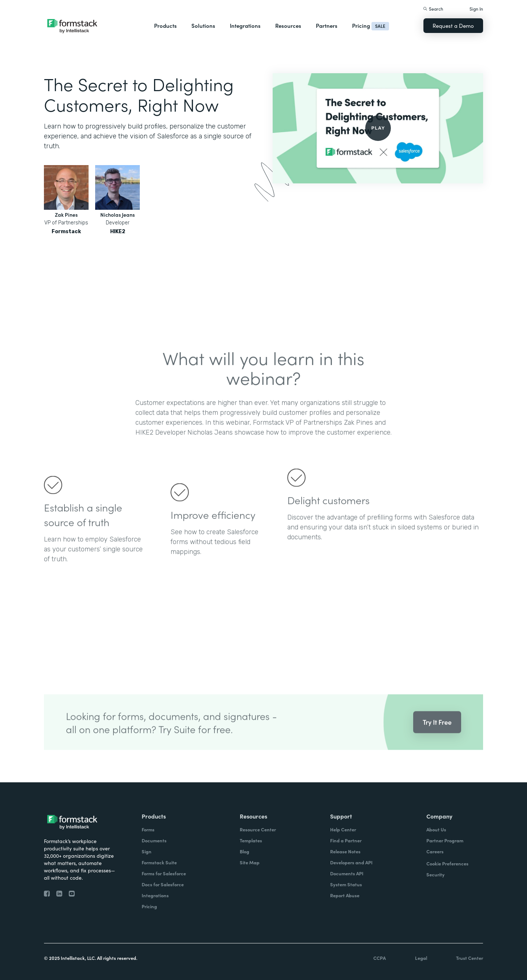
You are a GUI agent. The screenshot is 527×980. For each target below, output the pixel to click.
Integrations (245, 25)
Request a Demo (453, 25)
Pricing (361, 25)
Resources (288, 25)
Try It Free (437, 729)
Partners (327, 25)
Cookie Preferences (447, 863)
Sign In (476, 9)
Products (165, 25)
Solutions (203, 25)
